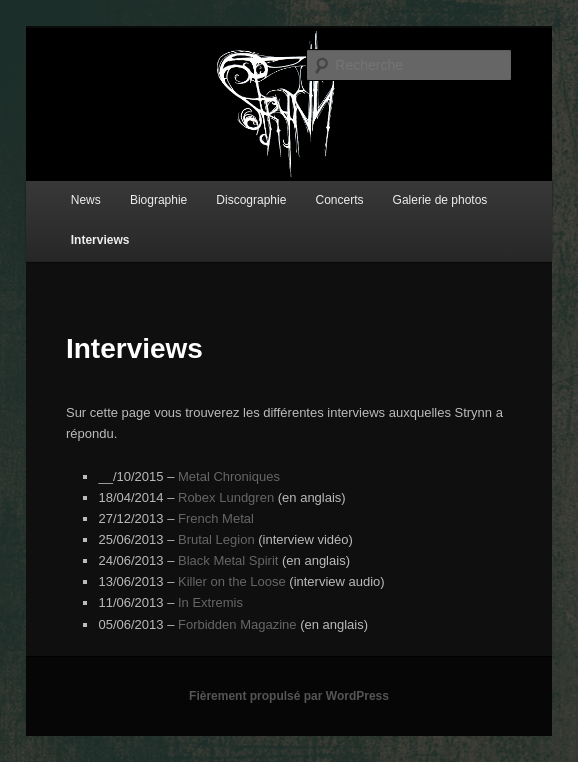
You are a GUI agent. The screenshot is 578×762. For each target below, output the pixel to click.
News (86, 200)
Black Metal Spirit (228, 560)
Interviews (100, 240)
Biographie (158, 200)
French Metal (216, 518)
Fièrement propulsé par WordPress (289, 696)
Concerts (339, 200)
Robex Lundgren (226, 497)
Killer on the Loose (232, 581)
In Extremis (210, 602)
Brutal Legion (216, 539)
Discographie (251, 200)
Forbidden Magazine (237, 624)
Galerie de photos (440, 200)
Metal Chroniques (229, 476)
